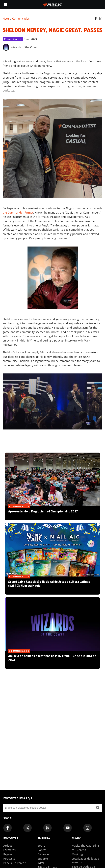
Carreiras (43, 854)
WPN (41, 863)
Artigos (8, 846)
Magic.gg (77, 854)
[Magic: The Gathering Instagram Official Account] (88, 828)
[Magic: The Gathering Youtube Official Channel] (68, 828)
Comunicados (21, 19)
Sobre (41, 846)
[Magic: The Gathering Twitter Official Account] (28, 828)
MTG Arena (79, 850)
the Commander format (18, 213)
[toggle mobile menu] (6, 5)
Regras (8, 854)
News (6, 19)
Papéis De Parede (15, 863)
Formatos (9, 850)
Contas (42, 850)
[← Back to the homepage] (53, 4)
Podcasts (9, 859)
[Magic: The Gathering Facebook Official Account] (8, 828)
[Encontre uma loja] (98, 808)
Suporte (43, 859)
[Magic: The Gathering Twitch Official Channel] (47, 828)
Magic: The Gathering (85, 846)
